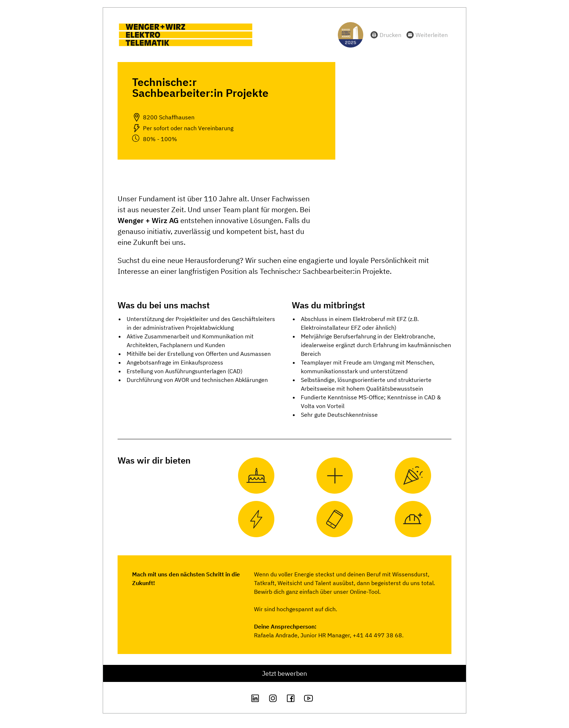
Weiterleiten (432, 35)
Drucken (390, 35)
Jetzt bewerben (284, 673)
